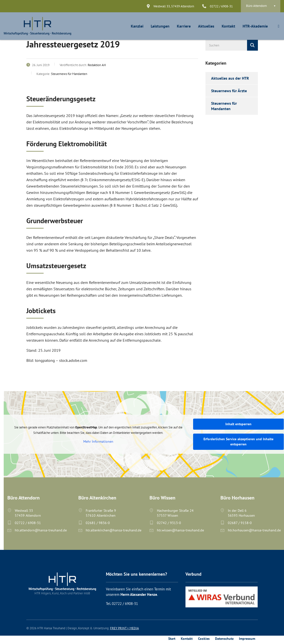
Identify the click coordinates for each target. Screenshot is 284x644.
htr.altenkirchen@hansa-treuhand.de (114, 530)
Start (172, 639)
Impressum (247, 639)
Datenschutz (224, 639)
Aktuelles (206, 26)
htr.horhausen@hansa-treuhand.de (254, 530)
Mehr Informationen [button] (98, 442)
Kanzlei (137, 26)
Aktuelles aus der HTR (230, 78)
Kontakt (228, 26)
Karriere (184, 26)
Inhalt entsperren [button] (238, 424)
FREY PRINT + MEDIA (125, 628)
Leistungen (160, 26)
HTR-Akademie (255, 26)
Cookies (204, 639)
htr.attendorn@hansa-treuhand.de (41, 530)
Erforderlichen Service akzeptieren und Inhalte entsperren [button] (238, 442)
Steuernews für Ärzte (229, 91)
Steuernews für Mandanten (224, 106)
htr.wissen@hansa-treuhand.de (180, 530)
